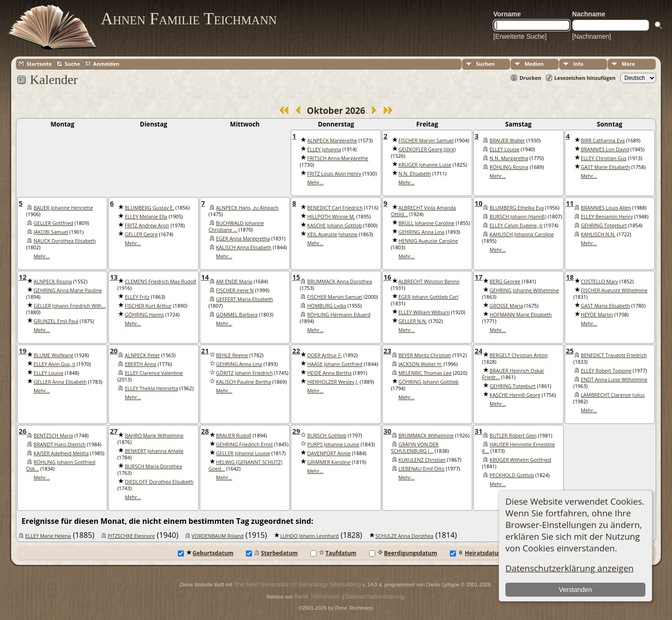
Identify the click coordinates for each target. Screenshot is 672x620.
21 (205, 351)
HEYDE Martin (597, 315)
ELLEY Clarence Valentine (154, 373)
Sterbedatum (272, 553)
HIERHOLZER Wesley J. (333, 382)
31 (479, 431)
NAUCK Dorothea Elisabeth (65, 241)
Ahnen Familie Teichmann (189, 19)
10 (479, 203)
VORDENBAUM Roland (218, 536)
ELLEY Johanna (324, 149)
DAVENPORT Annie (329, 453)
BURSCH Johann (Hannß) (518, 217)
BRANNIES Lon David (605, 149)
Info (578, 64)
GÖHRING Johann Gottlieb (429, 382)
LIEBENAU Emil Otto (422, 469)
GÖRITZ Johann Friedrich (245, 373)
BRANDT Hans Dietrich (60, 444)
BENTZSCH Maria (53, 436)
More (628, 64)
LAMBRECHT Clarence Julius (613, 395)
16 (388, 277)
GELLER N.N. (413, 321)
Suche (73, 64)
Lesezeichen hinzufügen (585, 78)
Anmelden (106, 64)
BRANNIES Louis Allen (606, 208)
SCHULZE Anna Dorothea (405, 536)
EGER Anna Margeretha (243, 239)
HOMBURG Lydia (327, 306)
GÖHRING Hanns (144, 315)
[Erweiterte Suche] (520, 36)
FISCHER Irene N (235, 290)
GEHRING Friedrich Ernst (245, 444)
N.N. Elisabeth (415, 174)
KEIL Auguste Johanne (332, 234)
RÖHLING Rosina (509, 167)
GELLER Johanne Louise (243, 453)
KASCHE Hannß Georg (515, 395)
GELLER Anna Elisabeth (60, 382)
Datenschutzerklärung (375, 596)
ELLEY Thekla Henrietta (151, 388)
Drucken (530, 78)
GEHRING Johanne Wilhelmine (524, 290)
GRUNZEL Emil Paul (56, 321)
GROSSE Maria (506, 306)
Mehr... (315, 183)
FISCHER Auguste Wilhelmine (614, 290)
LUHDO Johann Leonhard (310, 536)
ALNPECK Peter (142, 355)
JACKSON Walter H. (420, 364)
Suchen (485, 64)
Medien (534, 64)
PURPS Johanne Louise (333, 444)
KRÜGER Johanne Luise (425, 165)
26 (23, 431)
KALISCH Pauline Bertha (244, 382)
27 (114, 431)
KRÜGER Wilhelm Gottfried (520, 460)
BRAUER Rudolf (234, 436)
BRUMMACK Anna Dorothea (339, 282)
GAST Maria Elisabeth (605, 306)
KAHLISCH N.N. (598, 234)
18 (570, 277)
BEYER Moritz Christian (425, 355)
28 (205, 431)
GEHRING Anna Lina (422, 232)
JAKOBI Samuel (51, 232)
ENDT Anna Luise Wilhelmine (614, 380)
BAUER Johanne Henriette (63, 208)
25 (570, 351)
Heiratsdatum (477, 553)
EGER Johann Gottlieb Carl (429, 297)
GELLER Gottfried (53, 223)
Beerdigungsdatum (403, 553)
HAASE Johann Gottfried (335, 364)
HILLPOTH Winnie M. (331, 217)
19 (23, 351)
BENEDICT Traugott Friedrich (614, 355)
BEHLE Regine (232, 355)
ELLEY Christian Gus (604, 158)
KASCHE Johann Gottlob (334, 225)
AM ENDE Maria (234, 282)
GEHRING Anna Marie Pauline (68, 290)
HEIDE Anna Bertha (329, 373)
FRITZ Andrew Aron (147, 225)
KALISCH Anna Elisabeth (244, 247)
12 (23, 277)
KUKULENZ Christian (422, 460)
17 (479, 277)
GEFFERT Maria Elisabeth (245, 299)
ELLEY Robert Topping (606, 371)
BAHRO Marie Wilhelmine (154, 436)
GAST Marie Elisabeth (605, 167)
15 (296, 277)
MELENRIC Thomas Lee (425, 373)
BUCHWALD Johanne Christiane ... (236, 226)
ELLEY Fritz (137, 297)
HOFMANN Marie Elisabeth (521, 315)
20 (114, 351)
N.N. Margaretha (509, 158)
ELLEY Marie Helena (48, 536)
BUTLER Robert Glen (513, 436)
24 (479, 351)
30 (388, 431)
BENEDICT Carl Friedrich (335, 208)
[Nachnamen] (591, 36)
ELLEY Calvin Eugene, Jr (516, 225)
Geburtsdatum (206, 553)
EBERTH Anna (140, 364)
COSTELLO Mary (600, 282)
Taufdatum (333, 553)
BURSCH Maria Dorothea (153, 466)
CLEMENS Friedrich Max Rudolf (160, 282)
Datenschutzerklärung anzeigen (570, 568)
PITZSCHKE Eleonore (131, 536)
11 (570, 203)
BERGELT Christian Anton (518, 355)
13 (114, 277)
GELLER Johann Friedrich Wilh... (70, 306)
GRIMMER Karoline (329, 462)
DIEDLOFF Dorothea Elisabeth (159, 482)
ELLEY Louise (504, 149)
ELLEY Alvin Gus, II (54, 364)
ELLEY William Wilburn (424, 312)
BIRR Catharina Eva (603, 141)
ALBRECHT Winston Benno (429, 282)
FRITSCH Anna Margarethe (338, 158)
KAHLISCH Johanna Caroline (522, 234)
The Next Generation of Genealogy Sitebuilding (297, 584)
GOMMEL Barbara (237, 315)
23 (388, 351)
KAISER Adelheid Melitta (61, 453)
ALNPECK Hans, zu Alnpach (247, 208)
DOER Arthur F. (325, 355)
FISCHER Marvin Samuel (426, 141)
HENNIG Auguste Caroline (428, 241)
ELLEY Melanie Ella (146, 217)
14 (205, 277)
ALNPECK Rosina (53, 282)
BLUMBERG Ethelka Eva (517, 208)
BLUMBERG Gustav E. (149, 208)
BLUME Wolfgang (53, 355)
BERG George (505, 282)
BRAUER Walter (507, 141)
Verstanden (575, 590)
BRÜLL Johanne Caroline (427, 223)
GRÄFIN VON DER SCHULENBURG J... (415, 448)
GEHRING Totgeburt (604, 225)
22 (296, 351)
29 (296, 431)
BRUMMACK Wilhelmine (426, 436)
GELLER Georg (141, 234)
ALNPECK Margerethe (332, 141)
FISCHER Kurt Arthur (148, 306)
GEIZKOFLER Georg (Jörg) (427, 149)
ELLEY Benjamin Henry (607, 217)
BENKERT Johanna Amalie (154, 451)
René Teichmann (317, 596)
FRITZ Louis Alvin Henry (334, 174)
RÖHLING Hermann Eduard (339, 315)
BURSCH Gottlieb (327, 436)
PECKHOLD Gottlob (512, 475)
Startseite (39, 64)
